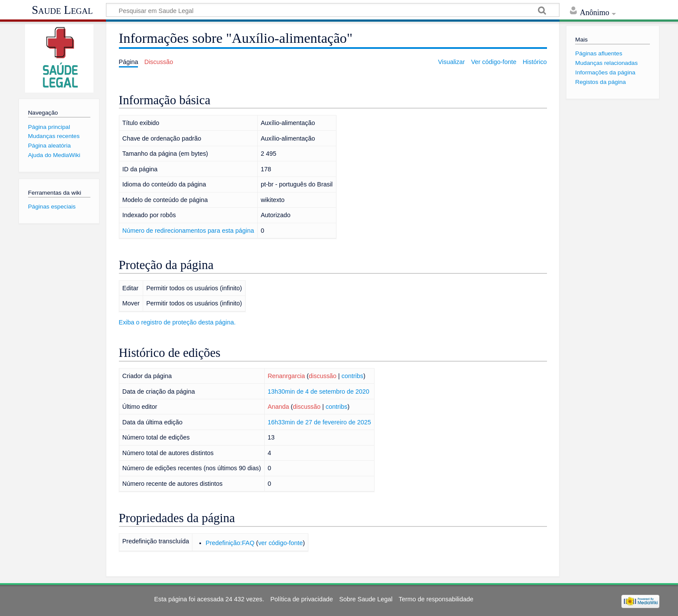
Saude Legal (62, 10)
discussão (323, 376)
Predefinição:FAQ (230, 543)
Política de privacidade (302, 599)
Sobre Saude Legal (366, 599)
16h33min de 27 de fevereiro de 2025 (319, 422)
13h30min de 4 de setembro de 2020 (318, 391)
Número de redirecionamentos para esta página (188, 231)
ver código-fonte (280, 543)
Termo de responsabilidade (436, 599)
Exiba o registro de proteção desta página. (177, 322)
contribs (352, 376)
